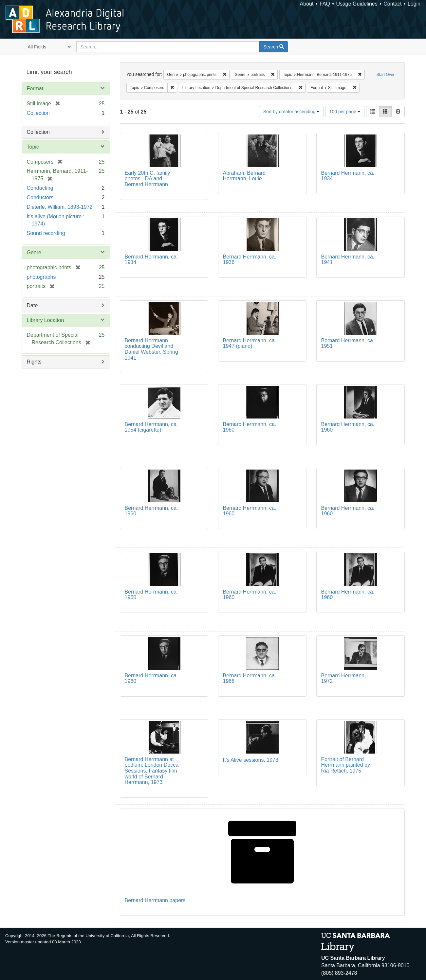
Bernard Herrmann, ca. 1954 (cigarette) (151, 427)
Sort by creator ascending (291, 112)
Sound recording (46, 233)
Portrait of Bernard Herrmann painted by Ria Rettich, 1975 (346, 765)
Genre (34, 252)
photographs (41, 277)
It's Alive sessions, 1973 (251, 760)
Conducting (40, 188)
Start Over (386, 75)
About (307, 4)
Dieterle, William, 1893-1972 (60, 207)
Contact (392, 4)
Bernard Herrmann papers (155, 900)
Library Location (46, 320)
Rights (34, 362)
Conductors (40, 197)
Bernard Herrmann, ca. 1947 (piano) (250, 343)
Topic (33, 147)
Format (35, 89)
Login (414, 4)
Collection (38, 113)
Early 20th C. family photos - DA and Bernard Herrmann (148, 179)
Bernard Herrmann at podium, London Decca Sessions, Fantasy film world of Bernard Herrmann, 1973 (152, 771)
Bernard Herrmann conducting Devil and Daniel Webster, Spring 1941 (151, 349)
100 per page (345, 112)
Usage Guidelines (357, 4)
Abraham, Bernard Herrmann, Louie (244, 176)
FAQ (325, 4)
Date (32, 305)
